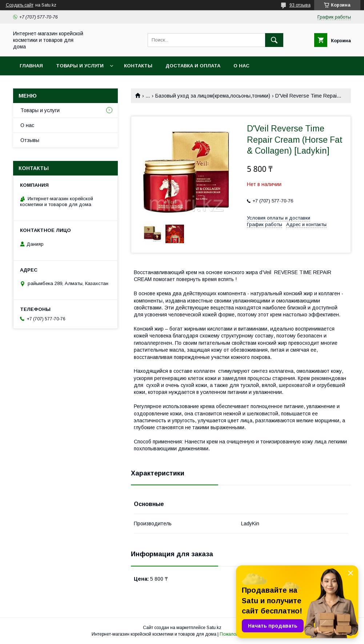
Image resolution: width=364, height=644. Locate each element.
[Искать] (274, 40)
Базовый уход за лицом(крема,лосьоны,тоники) (213, 96)
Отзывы (30, 140)
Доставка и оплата (193, 66)
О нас (241, 66)
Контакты (138, 66)
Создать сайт (20, 5)
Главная (31, 66)
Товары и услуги (80, 66)
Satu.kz (214, 628)
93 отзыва (300, 5)
